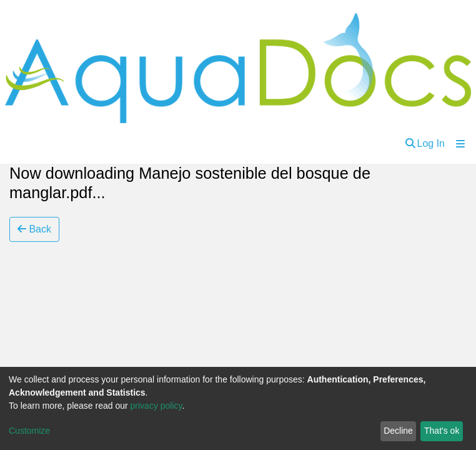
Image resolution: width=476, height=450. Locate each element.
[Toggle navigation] (460, 144)
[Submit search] (410, 144)
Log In (431, 143)
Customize (29, 431)
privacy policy (156, 406)
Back (34, 229)
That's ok (442, 431)
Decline (398, 431)
